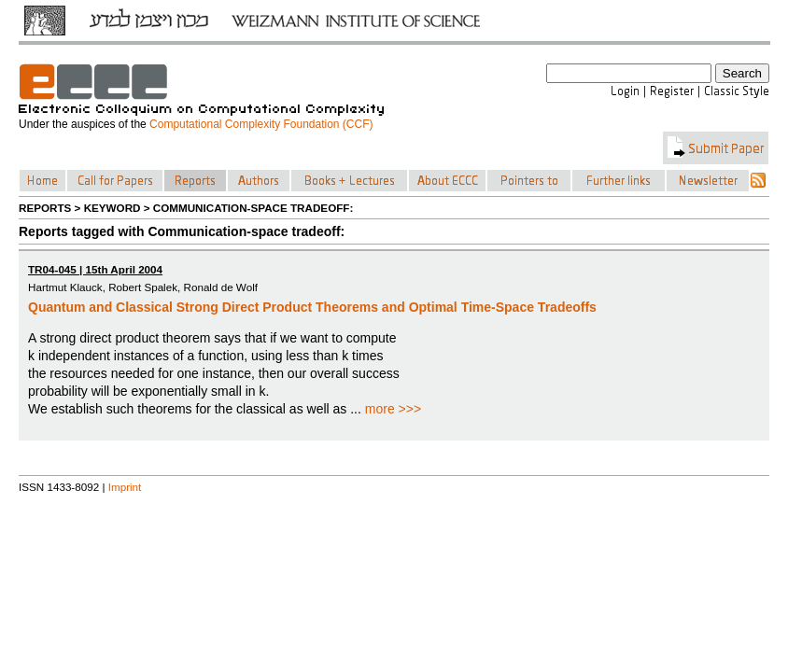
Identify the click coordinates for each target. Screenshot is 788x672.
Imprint (125, 487)
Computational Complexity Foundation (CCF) (261, 124)
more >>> (393, 409)
